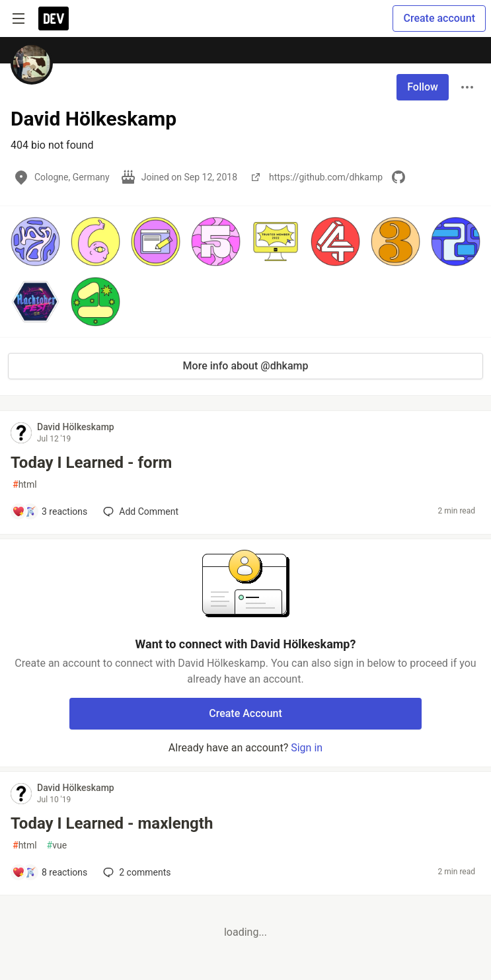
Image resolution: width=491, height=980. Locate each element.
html (25, 485)
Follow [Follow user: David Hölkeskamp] (423, 87)
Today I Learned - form (91, 463)
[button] (35, 242)
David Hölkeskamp (76, 427)
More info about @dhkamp (246, 366)
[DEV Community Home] (54, 19)
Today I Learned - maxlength (112, 823)
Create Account (245, 713)
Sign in (307, 748)
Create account (439, 18)
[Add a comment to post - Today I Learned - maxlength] (50, 872)
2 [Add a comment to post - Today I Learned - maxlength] (135, 872)
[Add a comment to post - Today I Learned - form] (50, 511)
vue (57, 846)
